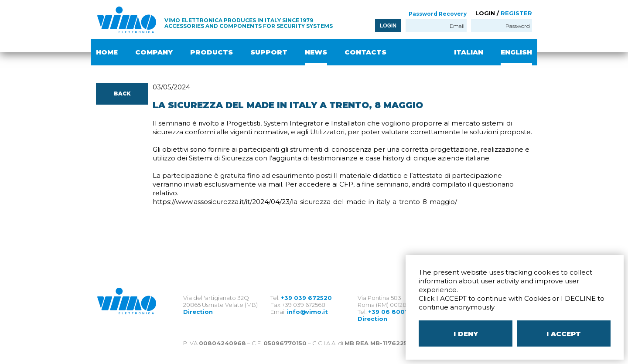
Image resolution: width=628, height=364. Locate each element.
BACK (122, 94)
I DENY (466, 334)
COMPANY (154, 52)
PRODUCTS (212, 52)
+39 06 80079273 (396, 312)
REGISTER (516, 13)
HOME (107, 52)
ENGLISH (516, 52)
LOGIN (388, 26)
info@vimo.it (307, 312)
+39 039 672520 (306, 298)
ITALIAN (469, 52)
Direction (198, 312)
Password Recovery (438, 14)
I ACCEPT (564, 334)
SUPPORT (269, 52)
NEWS (316, 52)
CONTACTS (365, 52)
